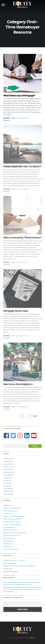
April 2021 (6, 486)
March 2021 (7, 489)
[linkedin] (27, 436)
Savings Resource (8, 541)
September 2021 (8, 472)
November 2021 (7, 467)
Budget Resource (8, 505)
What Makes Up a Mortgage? (19, 96)
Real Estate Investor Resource (12, 536)
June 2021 (6, 481)
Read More (7, 118)
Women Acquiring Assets (10, 549)
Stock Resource (8, 544)
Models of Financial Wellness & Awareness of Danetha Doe (20, 566)
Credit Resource (8, 514)
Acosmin (33, 638)
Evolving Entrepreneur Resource (12, 522)
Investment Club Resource (11, 530)
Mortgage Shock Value (16, 311)
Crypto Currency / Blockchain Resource (14, 516)
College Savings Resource (11, 511)
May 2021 (6, 483)
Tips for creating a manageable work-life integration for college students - (22, 582)
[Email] (23, 604)
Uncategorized (7, 547)
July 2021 (6, 478)
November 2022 (7, 459)
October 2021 (7, 470)
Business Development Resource (13, 508)
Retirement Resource (9, 538)
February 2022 (7, 461)
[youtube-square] (34, 436)
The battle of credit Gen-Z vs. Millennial (14, 560)
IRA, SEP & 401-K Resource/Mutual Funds (15, 533)
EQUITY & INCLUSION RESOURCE (13, 519)
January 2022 (7, 464)
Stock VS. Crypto (8, 569)
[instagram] (20, 436)
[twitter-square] (13, 436)
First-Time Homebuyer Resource (21, 118)
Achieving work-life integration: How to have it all (18, 584)
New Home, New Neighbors (18, 384)
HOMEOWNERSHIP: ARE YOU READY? (22, 167)
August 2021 (7, 475)
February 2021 (7, 491)
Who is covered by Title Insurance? (22, 238)
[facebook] (7, 436)
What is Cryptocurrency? (10, 563)
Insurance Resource (9, 527)
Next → (36, 416)
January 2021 (7, 494)
